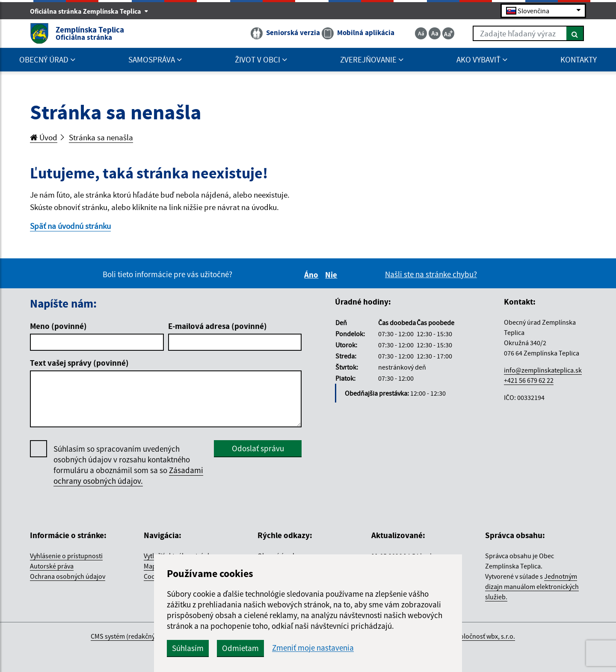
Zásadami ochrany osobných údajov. (128, 475)
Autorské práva (52, 566)
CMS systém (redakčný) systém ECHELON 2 (151, 636)
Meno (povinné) (58, 326)
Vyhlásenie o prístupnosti (66, 556)
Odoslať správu (258, 448)
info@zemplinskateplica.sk (543, 370)
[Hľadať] (575, 33)
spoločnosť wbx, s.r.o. (484, 636)
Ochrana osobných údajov (68, 576)
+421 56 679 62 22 (529, 380)
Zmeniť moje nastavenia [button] (313, 648)
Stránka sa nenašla (101, 137)
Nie (332, 275)
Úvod (44, 137)
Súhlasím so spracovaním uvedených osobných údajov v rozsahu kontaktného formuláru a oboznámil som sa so (128, 465)
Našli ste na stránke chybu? (431, 274)
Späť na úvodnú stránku (70, 226)
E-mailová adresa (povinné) (218, 326)
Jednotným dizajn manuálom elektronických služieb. (532, 586)
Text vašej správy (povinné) (79, 363)
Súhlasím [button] (188, 648)
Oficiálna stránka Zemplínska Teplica (89, 11)
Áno (312, 275)
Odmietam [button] (240, 648)
